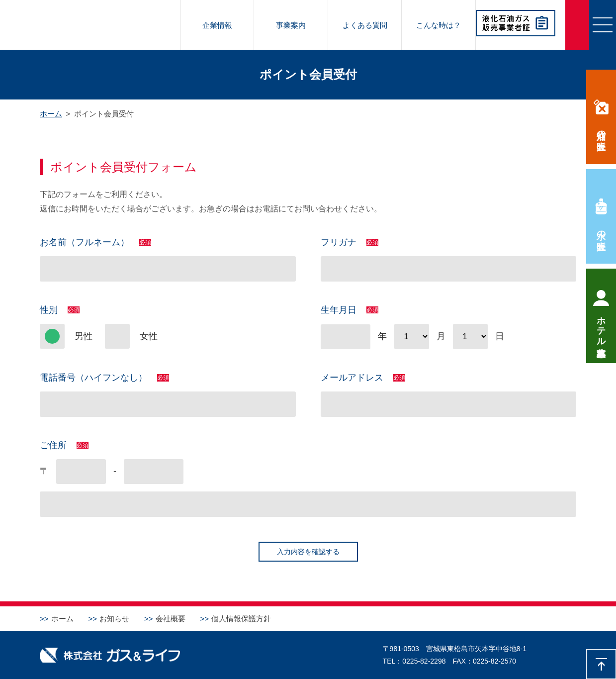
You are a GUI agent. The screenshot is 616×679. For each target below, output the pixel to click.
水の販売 (601, 230)
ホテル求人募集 (601, 326)
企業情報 (217, 25)
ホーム (62, 619)
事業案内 (291, 25)
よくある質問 (365, 25)
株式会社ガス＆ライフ (90, 25)
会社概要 (171, 619)
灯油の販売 (601, 130)
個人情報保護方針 (241, 619)
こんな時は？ (439, 25)
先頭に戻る (601, 664)
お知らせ (114, 619)
